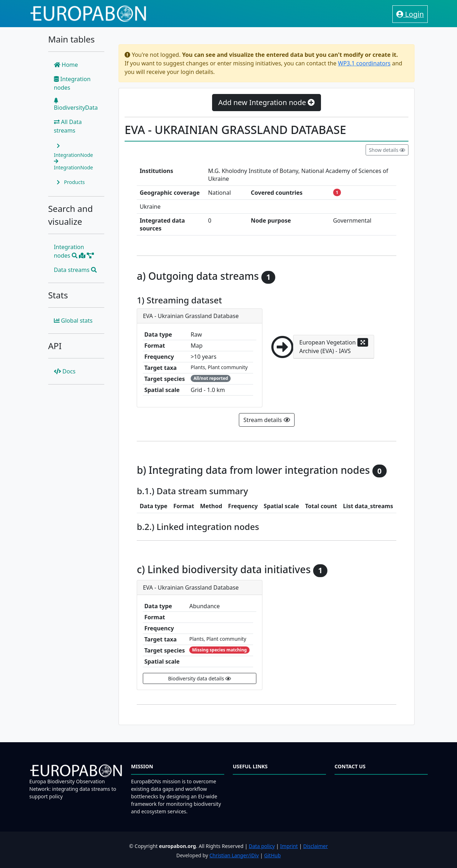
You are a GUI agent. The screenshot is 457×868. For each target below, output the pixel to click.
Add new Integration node (267, 102)
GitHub (273, 855)
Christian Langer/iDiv (234, 855)
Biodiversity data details (200, 678)
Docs (65, 371)
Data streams (75, 270)
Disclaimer (315, 846)
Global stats (73, 321)
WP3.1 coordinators (364, 63)
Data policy (262, 846)
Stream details (267, 420)
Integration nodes (72, 83)
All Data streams (68, 126)
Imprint (289, 846)
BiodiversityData (76, 105)
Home (66, 65)
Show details (387, 150)
